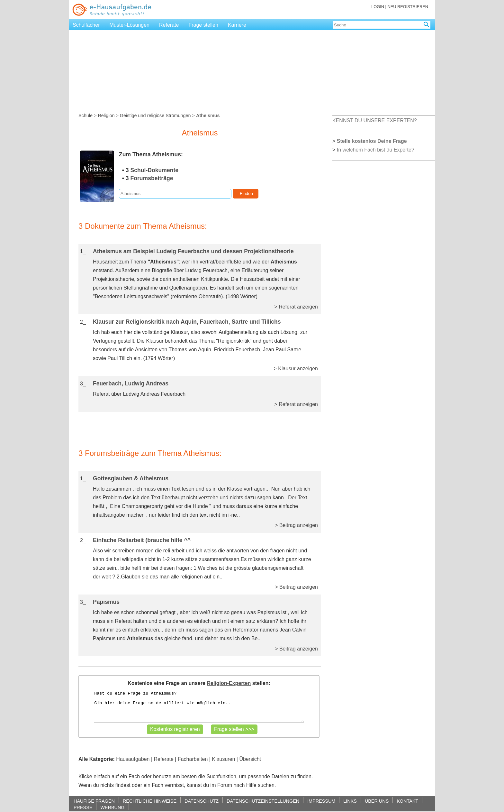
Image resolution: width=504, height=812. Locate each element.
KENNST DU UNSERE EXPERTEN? (375, 120)
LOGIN (378, 7)
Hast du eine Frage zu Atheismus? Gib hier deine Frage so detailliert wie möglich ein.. (199, 707)
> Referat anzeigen (296, 307)
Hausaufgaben (133, 759)
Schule (85, 115)
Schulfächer (86, 25)
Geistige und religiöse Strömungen (155, 115)
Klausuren (223, 759)
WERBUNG (112, 807)
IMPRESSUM (321, 801)
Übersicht (250, 759)
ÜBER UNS (377, 801)
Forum (225, 785)
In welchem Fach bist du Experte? (376, 150)
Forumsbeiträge (152, 178)
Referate (169, 25)
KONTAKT (407, 801)
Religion (106, 115)
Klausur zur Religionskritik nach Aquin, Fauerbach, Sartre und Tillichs (187, 322)
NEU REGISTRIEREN (408, 7)
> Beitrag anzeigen (296, 525)
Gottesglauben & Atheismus (131, 478)
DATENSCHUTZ (202, 801)
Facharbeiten (193, 759)
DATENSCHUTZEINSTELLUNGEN (263, 801)
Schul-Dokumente (155, 170)
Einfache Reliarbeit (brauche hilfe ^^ (142, 540)
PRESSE (83, 807)
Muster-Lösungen (130, 25)
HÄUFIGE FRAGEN (94, 801)
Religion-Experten (229, 683)
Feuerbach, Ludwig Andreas (131, 383)
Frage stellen (203, 25)
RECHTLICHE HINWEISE (150, 801)
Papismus (106, 602)
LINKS (350, 801)
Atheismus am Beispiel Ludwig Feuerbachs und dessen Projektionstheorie (193, 251)
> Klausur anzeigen (296, 369)
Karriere (237, 25)
